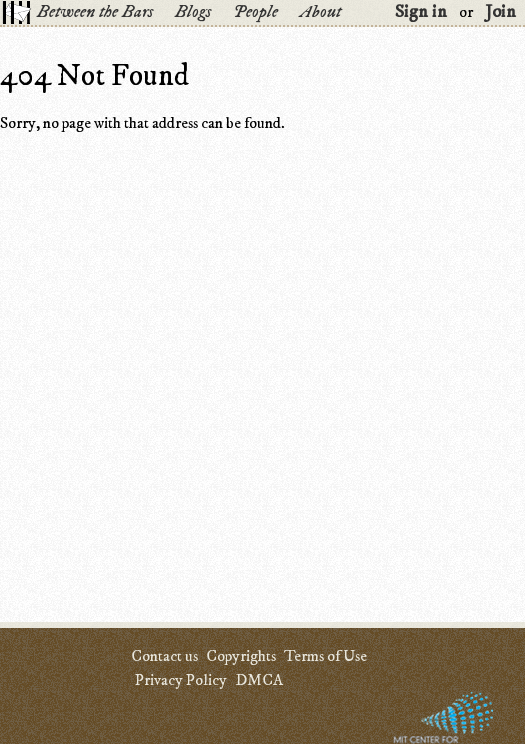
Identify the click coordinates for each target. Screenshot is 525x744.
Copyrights (241, 656)
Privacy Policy (181, 680)
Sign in (421, 12)
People (255, 12)
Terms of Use (325, 656)
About (320, 12)
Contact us (164, 656)
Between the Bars (95, 12)
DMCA (259, 680)
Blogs (193, 12)
